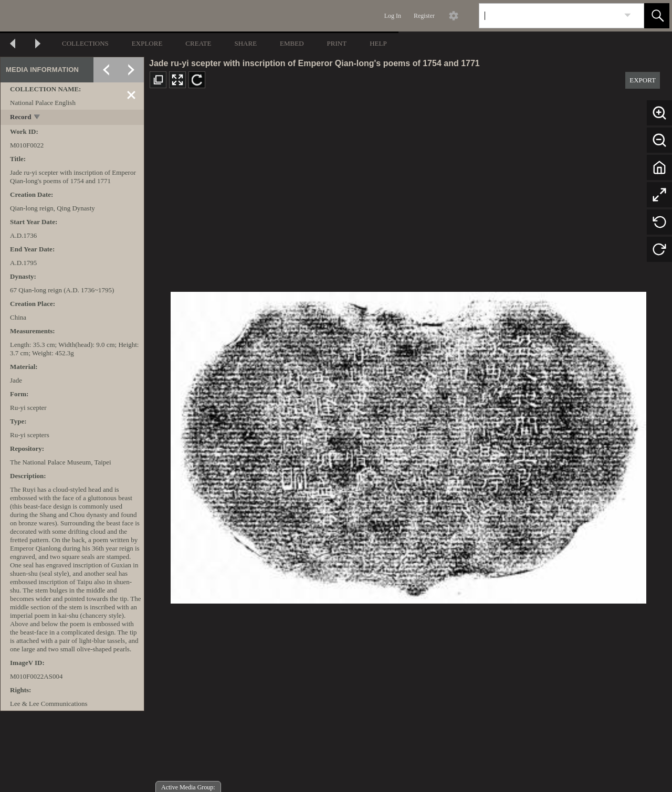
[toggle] (38, 118)
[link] (628, 15)
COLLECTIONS (85, 43)
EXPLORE (147, 43)
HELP (378, 43)
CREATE (198, 43)
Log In (393, 16)
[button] (657, 16)
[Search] (549, 16)
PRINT (337, 43)
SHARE (245, 43)
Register (424, 16)
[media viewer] (408, 445)
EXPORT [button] (643, 80)
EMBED (292, 43)
